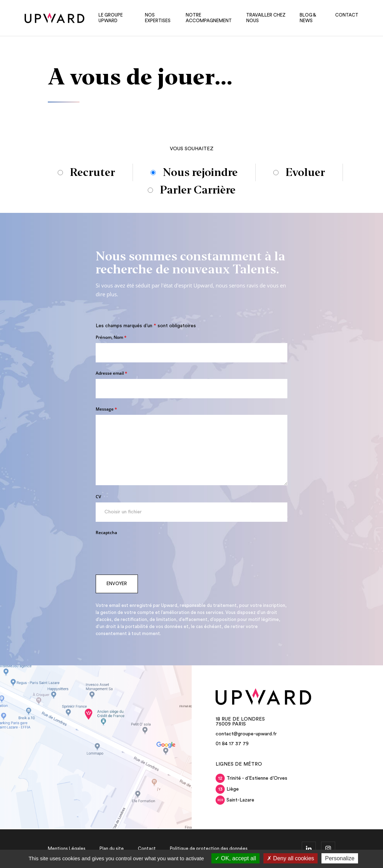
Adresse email (111, 373)
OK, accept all (235, 858)
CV (98, 497)
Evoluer (305, 172)
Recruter (92, 172)
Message (106, 409)
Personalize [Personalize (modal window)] (340, 858)
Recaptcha (106, 533)
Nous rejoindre (200, 173)
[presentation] (149, 552)
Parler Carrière (198, 190)
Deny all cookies (291, 858)
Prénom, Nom (111, 337)
